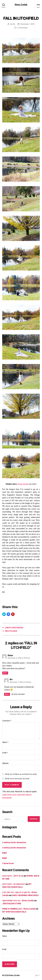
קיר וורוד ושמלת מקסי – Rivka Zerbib (18, 901)
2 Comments (22, 28)
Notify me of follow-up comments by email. (21, 774)
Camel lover (8, 863)
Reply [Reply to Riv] (7, 694)
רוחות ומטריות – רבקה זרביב (14, 884)
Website (5, 763)
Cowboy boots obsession (14, 842)
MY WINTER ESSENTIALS (14, 912)
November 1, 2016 (27, 24)
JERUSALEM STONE (12, 904)
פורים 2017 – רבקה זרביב (13, 876)
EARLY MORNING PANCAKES (25, 895)
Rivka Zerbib (21, 5)
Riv (14, 24)
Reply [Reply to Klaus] (5, 673)
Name (5, 742)
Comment (7, 721)
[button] (21, 50)
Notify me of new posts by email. (17, 779)
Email (5, 753)
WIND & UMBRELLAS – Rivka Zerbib (19, 909)
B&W (5, 853)
